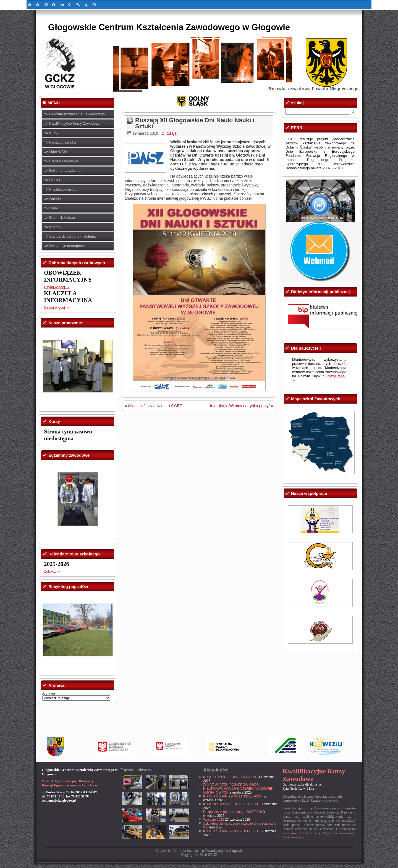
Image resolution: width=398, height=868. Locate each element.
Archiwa (49, 693)
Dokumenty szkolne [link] (65, 171)
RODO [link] (55, 180)
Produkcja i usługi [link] (63, 189)
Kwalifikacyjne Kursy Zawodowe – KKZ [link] (76, 125)
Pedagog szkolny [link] (63, 142)
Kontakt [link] (55, 227)
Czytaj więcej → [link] (57, 287)
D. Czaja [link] (169, 133)
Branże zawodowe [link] (64, 161)
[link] (31, 5)
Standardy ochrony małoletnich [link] (74, 236)
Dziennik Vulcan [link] (62, 218)
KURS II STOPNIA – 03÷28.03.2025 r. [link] (231, 831)
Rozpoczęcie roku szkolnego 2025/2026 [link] (233, 812)
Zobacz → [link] (52, 571)
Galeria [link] (55, 199)
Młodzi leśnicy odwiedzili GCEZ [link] (155, 406)
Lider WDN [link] (58, 152)
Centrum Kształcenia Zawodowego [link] (77, 114)
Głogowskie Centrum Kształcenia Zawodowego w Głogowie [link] (169, 27)
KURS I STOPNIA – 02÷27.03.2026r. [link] (230, 777)
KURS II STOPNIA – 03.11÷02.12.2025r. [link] (233, 796)
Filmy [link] (53, 208)
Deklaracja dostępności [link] (68, 246)
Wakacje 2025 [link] (214, 820)
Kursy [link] (54, 133)
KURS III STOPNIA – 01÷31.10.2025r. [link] (231, 804)
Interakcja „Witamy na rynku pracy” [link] (240, 406)
